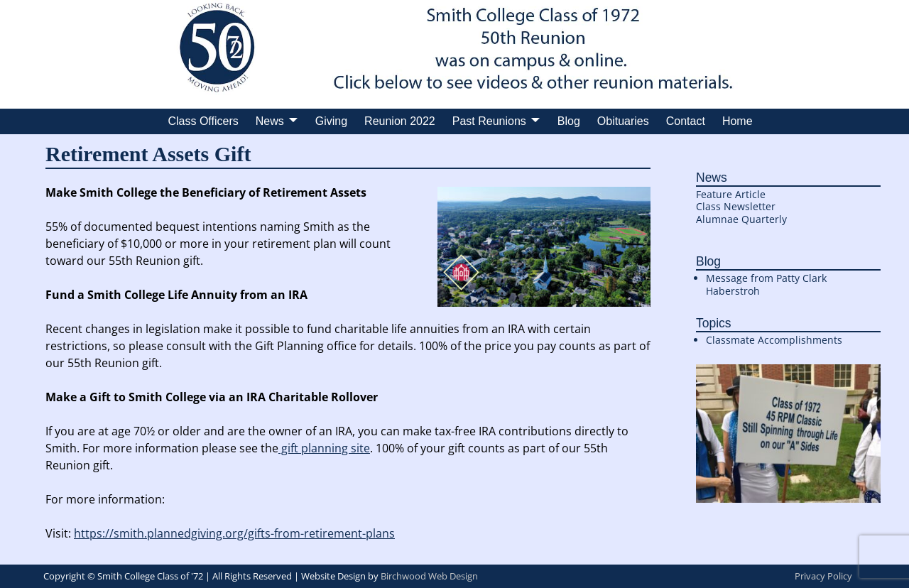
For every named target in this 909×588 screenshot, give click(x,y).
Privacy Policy (823, 576)
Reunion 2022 (400, 121)
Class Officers (203, 121)
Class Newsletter (736, 206)
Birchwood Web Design (429, 576)
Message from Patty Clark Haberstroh (766, 284)
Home (737, 121)
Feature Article (731, 194)
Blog (569, 121)
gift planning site (324, 448)
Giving (331, 121)
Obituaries (623, 121)
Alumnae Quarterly (741, 219)
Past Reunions (489, 121)
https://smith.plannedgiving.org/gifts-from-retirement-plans (234, 533)
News (270, 121)
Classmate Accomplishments (774, 340)
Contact (686, 121)
